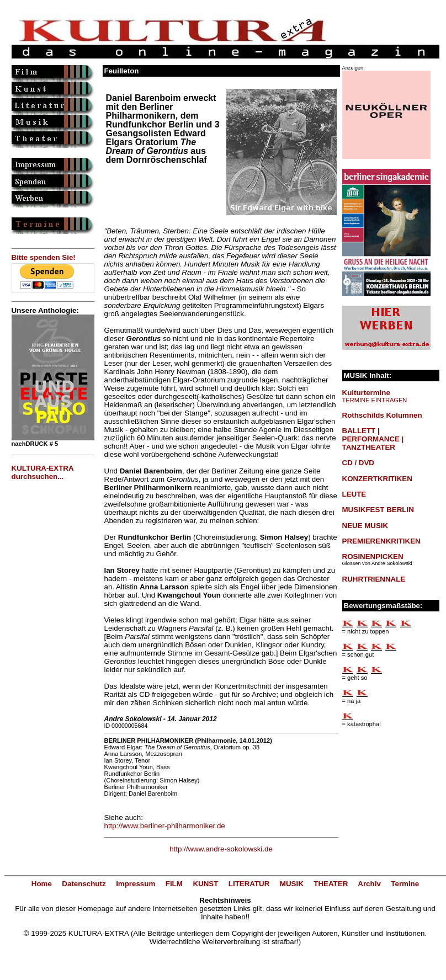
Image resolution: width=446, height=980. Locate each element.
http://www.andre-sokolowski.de (221, 849)
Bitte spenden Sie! (44, 257)
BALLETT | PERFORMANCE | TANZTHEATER (373, 439)
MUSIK (292, 884)
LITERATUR (249, 884)
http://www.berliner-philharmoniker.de (165, 826)
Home (42, 884)
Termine (405, 884)
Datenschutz (84, 884)
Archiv (369, 884)
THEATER (331, 884)
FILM (174, 884)
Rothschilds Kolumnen (382, 415)
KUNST (205, 884)
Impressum (136, 884)
